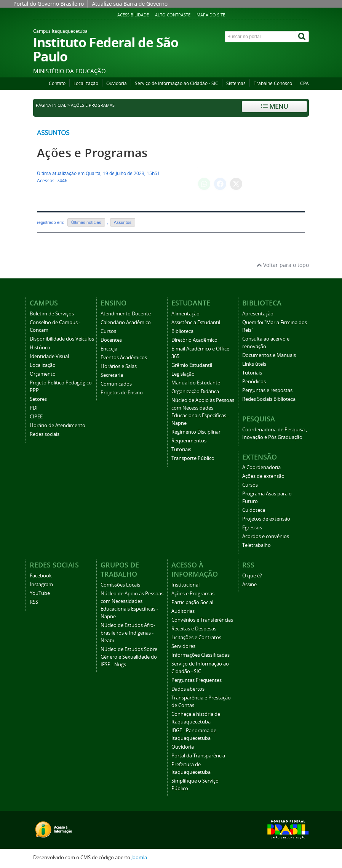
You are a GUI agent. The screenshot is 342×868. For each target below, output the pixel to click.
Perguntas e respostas (267, 390)
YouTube (40, 593)
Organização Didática (195, 391)
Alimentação (185, 314)
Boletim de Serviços (52, 314)
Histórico (40, 348)
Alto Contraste (173, 15)
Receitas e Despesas (194, 629)
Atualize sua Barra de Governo (130, 4)
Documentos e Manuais (269, 355)
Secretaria (112, 375)
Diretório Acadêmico (194, 340)
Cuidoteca (254, 510)
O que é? (252, 576)
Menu (275, 106)
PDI (34, 408)
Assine (249, 584)
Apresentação (258, 314)
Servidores (183, 646)
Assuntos (53, 133)
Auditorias (183, 611)
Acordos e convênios (266, 536)
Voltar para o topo (283, 265)
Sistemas (236, 83)
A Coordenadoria (261, 467)
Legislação (183, 374)
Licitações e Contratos (196, 637)
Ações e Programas (92, 153)
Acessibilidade (133, 15)
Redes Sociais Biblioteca (269, 399)
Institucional (185, 585)
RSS (34, 602)
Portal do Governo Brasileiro (49, 4)
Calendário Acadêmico (126, 322)
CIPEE (36, 417)
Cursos (108, 331)
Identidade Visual (49, 356)
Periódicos (254, 382)
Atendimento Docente (126, 314)
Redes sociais (45, 434)
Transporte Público (193, 458)
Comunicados (116, 384)
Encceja (109, 349)
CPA (304, 83)
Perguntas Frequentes (197, 680)
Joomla (139, 858)
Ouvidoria (117, 83)
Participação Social (192, 602)
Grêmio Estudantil (192, 365)
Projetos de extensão (266, 519)
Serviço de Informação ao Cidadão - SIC (177, 83)
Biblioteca (182, 331)
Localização (86, 83)
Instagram (41, 584)
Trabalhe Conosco (273, 83)
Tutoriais (181, 449)
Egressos (252, 528)
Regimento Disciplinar (196, 432)
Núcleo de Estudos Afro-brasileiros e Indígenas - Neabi (128, 633)
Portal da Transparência (198, 756)
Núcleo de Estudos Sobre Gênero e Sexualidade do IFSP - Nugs (129, 657)
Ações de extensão (263, 476)
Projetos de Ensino (122, 393)
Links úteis (254, 364)
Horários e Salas (119, 366)
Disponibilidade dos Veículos (62, 339)
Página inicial (51, 105)
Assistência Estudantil (196, 322)
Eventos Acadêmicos (124, 358)
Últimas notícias (86, 222)
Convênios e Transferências (202, 620)
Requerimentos (189, 441)
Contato (57, 83)
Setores (38, 399)
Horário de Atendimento (58, 425)
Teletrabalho (256, 545)
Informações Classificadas (201, 655)
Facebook (41, 576)
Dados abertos (188, 689)
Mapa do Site (211, 15)
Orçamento (43, 374)
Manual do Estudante (196, 383)
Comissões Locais (120, 585)
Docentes (111, 340)
